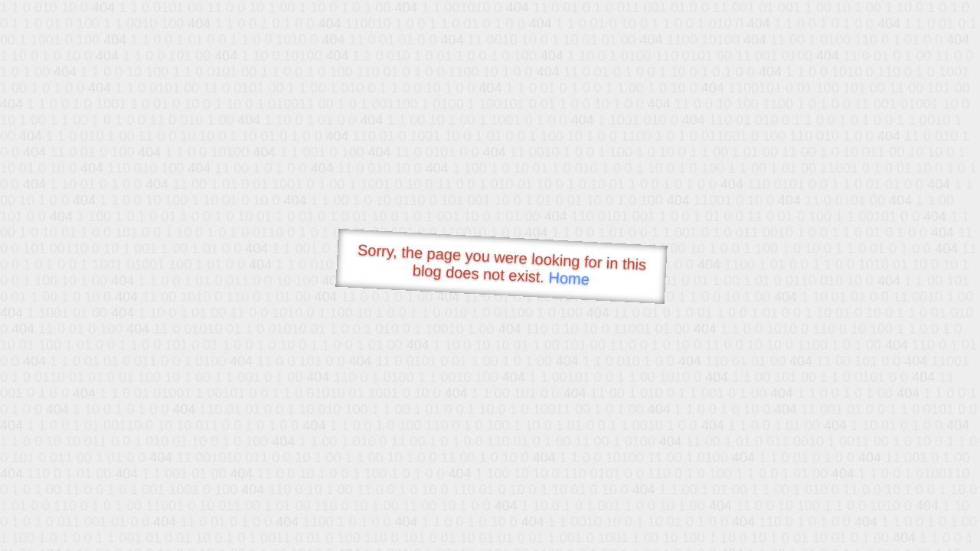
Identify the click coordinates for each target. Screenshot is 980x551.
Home (569, 278)
